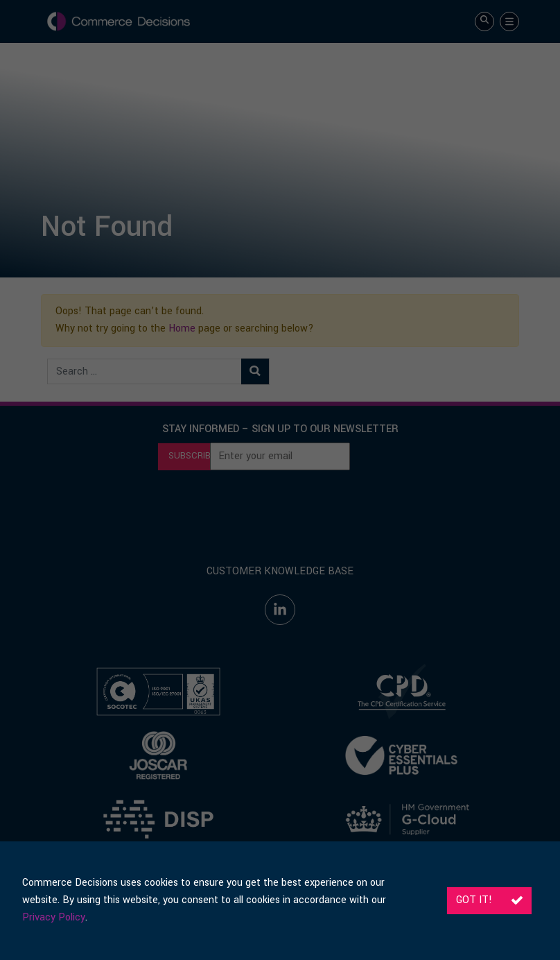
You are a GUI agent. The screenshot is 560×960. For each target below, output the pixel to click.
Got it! (489, 900)
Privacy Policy (54, 917)
